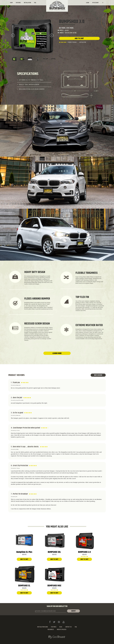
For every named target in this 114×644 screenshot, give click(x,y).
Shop (11, 3)
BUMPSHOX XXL (54, 552)
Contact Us (68, 627)
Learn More (57, 353)
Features (18, 3)
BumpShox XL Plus (24, 552)
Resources (51, 630)
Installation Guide (43, 627)
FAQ (35, 3)
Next (52, 35)
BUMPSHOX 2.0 (84, 552)
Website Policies (62, 630)
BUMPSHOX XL (24, 586)
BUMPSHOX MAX (54, 586)
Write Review (98, 375)
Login (88, 3)
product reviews (72, 42)
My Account (96, 3)
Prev (13, 35)
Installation (27, 3)
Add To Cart (24, 559)
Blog (61, 627)
